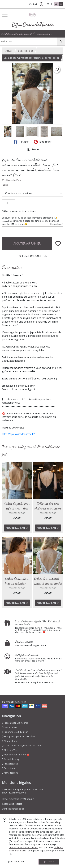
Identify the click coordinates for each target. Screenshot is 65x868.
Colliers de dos (25, 51)
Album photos (10, 741)
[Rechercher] (61, 42)
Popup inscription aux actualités (19, 736)
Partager (21, 142)
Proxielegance (10, 764)
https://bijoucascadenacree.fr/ (18, 434)
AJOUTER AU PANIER (27, 243)
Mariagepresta (10, 773)
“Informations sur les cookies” (24, 847)
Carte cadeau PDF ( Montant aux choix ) (22, 746)
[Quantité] (9, 203)
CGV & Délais (9, 727)
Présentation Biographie (15, 723)
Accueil (9, 51)
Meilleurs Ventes (11, 750)
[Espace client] (41, 4)
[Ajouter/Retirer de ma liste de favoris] (58, 243)
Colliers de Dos (12, 180)
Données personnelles (13, 809)
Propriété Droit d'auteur (15, 732)
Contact (33, 4)
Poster (33, 149)
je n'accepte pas (16, 862)
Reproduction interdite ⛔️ (16, 755)
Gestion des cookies (12, 804)
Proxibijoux (9, 768)
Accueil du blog (11, 759)
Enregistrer (43, 142)
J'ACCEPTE (49, 862)
